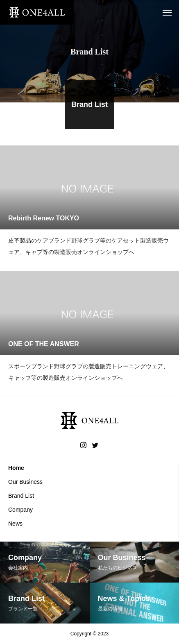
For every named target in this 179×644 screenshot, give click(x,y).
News (15, 524)
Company (20, 510)
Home (16, 468)
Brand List (21, 496)
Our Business (25, 482)
